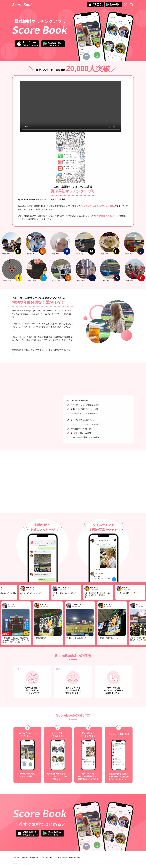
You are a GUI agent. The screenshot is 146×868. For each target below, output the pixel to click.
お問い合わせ (62, 858)
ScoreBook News (75, 858)
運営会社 (16, 858)
